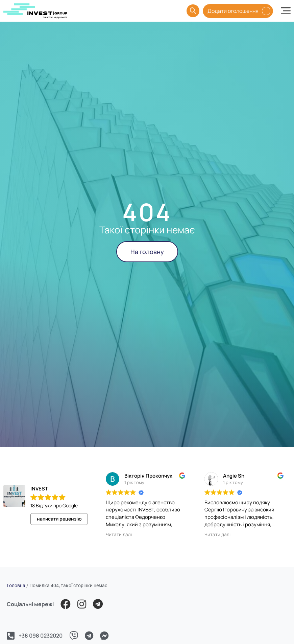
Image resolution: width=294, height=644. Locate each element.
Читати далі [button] (119, 534)
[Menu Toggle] (286, 11)
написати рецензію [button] (59, 519)
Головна (16, 585)
